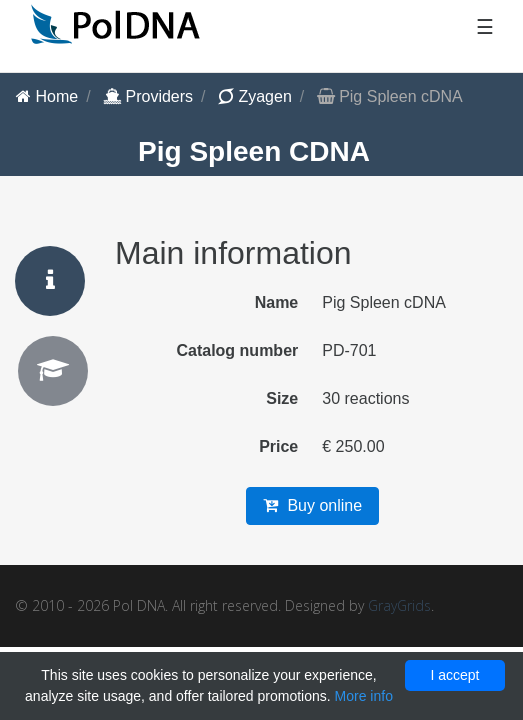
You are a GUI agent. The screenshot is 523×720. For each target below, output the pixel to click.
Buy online (312, 505)
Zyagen (255, 96)
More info (364, 696)
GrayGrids (399, 605)
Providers (148, 96)
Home (47, 96)
